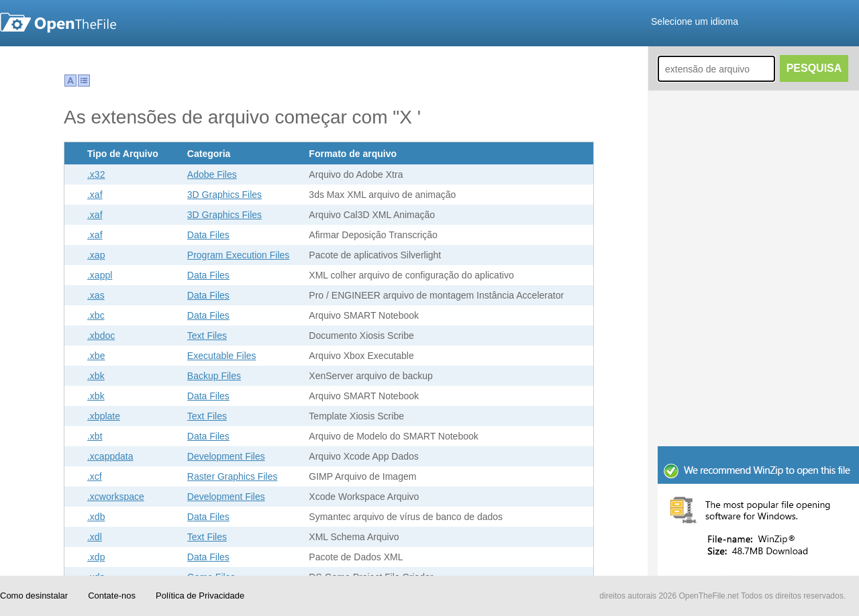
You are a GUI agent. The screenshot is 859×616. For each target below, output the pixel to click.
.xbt (95, 436)
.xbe (96, 356)
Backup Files (214, 376)
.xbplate (104, 416)
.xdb (96, 517)
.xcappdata (110, 456)
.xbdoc (101, 336)
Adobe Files (212, 174)
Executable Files (222, 356)
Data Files (208, 235)
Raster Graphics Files (233, 476)
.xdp (96, 557)
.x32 (96, 174)
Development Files (226, 456)
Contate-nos (112, 596)
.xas (96, 295)
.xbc (96, 315)
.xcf (95, 476)
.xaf (95, 195)
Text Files (207, 336)
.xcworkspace (116, 497)
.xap (96, 255)
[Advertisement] (758, 356)
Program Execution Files (239, 255)
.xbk (96, 376)
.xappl (100, 275)
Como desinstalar (34, 596)
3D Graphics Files (224, 195)
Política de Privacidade (200, 596)
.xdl (95, 537)
